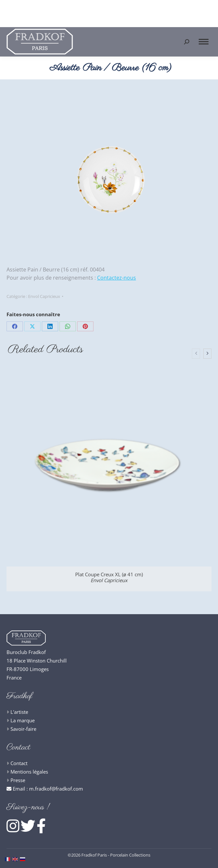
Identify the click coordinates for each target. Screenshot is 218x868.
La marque (23, 720)
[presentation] (196, 354)
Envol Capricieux (44, 296)
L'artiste (19, 712)
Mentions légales (29, 772)
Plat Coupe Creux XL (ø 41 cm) (109, 577)
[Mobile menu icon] (204, 42)
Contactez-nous (117, 278)
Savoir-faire (23, 729)
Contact (19, 763)
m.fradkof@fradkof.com (56, 789)
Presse (18, 780)
